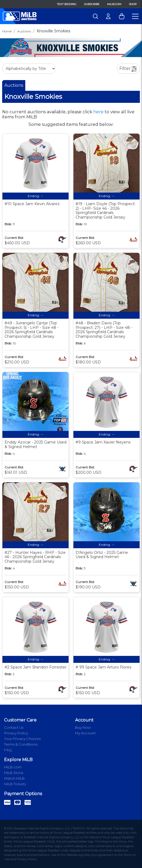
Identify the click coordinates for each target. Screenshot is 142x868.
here (98, 112)
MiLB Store (14, 773)
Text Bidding (67, 4)
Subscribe (92, 4)
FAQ (8, 750)
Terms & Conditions (21, 744)
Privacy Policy (16, 733)
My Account (85, 733)
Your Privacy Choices (22, 739)
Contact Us (14, 727)
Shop (133, 4)
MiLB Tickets (15, 784)
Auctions (24, 31)
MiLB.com (114, 4)
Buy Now (83, 727)
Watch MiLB (14, 778)
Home (7, 31)
